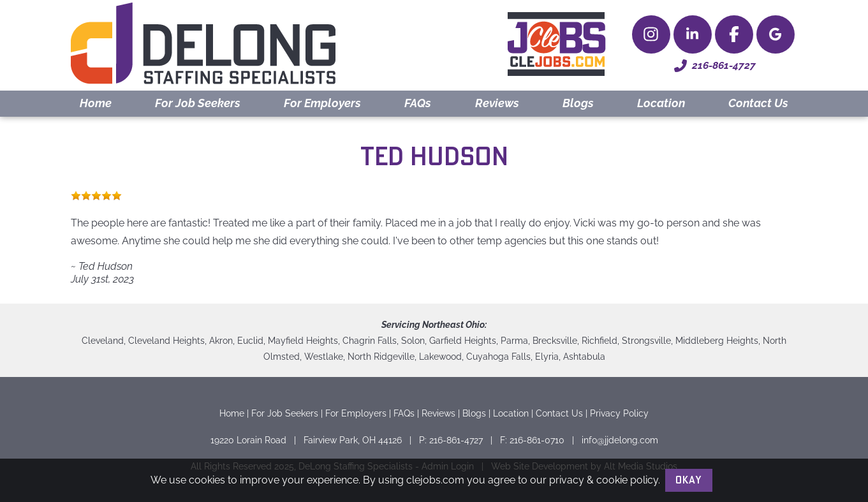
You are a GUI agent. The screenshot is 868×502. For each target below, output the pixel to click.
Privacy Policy (619, 413)
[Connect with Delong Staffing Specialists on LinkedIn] (693, 34)
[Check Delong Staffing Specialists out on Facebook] (734, 34)
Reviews (497, 103)
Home (96, 103)
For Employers (322, 103)
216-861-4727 (715, 66)
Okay (689, 480)
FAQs (418, 103)
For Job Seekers (198, 103)
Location (661, 103)
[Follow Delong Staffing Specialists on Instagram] (651, 34)
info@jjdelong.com (620, 440)
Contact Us (758, 103)
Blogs (578, 103)
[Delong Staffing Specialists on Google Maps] (776, 34)
